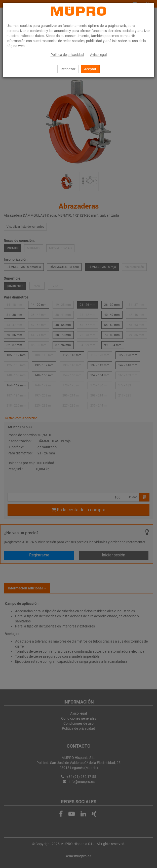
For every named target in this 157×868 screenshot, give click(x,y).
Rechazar (68, 69)
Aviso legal (98, 55)
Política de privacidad (67, 55)
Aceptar (90, 69)
